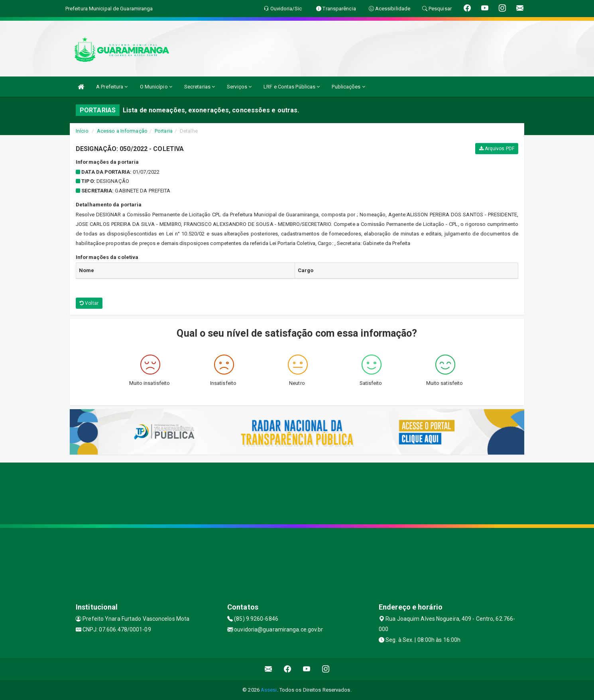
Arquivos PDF (497, 149)
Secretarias (200, 87)
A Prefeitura (112, 87)
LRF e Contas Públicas (292, 87)
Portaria (164, 131)
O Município (156, 87)
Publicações (348, 87)
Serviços (239, 87)
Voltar (89, 303)
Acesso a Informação (122, 131)
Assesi (269, 690)
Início (82, 131)
